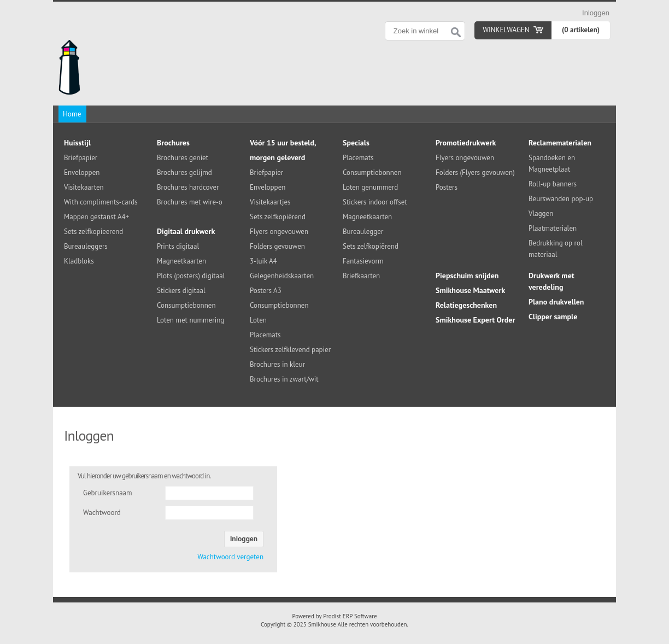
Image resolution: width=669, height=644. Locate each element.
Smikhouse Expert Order (475, 320)
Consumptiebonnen (186, 305)
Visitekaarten (84, 187)
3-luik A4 (263, 261)
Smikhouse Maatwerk (470, 290)
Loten (258, 320)
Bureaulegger (363, 232)
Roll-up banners (553, 184)
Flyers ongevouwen (279, 232)
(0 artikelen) (581, 30)
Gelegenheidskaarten (282, 276)
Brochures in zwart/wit (284, 379)
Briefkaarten (361, 276)
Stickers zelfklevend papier (290, 350)
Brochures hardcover (188, 187)
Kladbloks (79, 261)
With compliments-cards (101, 202)
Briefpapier (81, 158)
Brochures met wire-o (190, 202)
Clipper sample (553, 317)
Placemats (265, 335)
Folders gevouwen (277, 246)
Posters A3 (266, 291)
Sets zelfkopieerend (93, 232)
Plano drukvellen (556, 302)
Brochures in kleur (277, 364)
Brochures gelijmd (184, 172)
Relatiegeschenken (466, 305)
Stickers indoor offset (375, 202)
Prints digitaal (178, 246)
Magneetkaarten (181, 261)
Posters (447, 187)
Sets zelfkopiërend (278, 217)
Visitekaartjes (270, 202)
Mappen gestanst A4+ (96, 217)
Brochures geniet (183, 158)
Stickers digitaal (181, 291)
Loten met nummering (190, 320)
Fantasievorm (363, 261)
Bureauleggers (86, 246)
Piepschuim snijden (467, 276)
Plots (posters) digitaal (191, 276)
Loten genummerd (370, 187)
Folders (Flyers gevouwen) (475, 172)
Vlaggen (541, 213)
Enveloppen (82, 172)
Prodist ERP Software (350, 616)
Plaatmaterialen (553, 228)
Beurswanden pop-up (561, 199)
